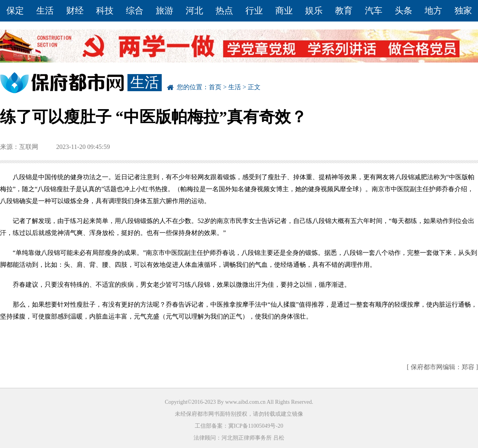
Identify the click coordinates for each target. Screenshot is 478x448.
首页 (215, 87)
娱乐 (314, 11)
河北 (194, 11)
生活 (45, 11)
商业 (284, 11)
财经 (75, 11)
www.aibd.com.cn (245, 402)
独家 (463, 11)
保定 (15, 11)
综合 (135, 11)
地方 (433, 11)
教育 (344, 11)
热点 (224, 11)
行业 (254, 11)
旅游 (165, 11)
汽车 (374, 11)
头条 (404, 11)
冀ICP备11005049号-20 (256, 426)
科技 (105, 11)
